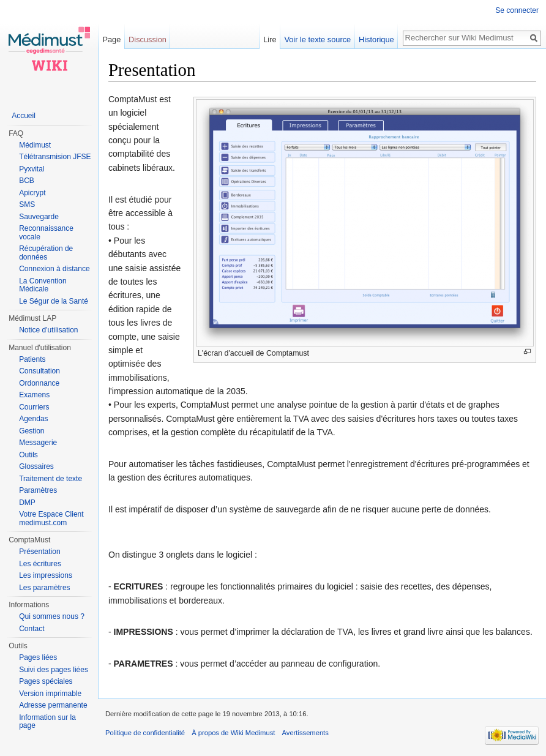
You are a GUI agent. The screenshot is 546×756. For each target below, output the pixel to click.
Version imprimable (50, 694)
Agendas (33, 419)
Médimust (35, 145)
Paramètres (38, 490)
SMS (27, 204)
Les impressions (46, 575)
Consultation (39, 371)
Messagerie (38, 443)
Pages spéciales (46, 681)
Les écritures (40, 564)
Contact (32, 629)
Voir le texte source (317, 39)
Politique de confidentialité (145, 733)
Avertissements (305, 733)
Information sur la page (47, 722)
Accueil (24, 116)
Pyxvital (32, 169)
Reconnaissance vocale (46, 233)
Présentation (39, 552)
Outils (28, 455)
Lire (270, 39)
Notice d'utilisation (48, 330)
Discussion (148, 39)
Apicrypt (32, 193)
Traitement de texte (50, 479)
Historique (376, 39)
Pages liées (38, 657)
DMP (27, 503)
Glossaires (36, 466)
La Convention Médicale (43, 285)
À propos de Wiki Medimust (233, 733)
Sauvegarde (39, 217)
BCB (27, 181)
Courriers (34, 407)
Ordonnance (39, 383)
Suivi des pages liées (54, 670)
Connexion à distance (54, 269)
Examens (34, 395)
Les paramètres (44, 588)
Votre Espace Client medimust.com (51, 518)
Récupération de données (46, 253)
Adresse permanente (53, 705)
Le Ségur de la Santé (54, 301)
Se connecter (517, 10)
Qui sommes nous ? (52, 616)
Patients (32, 359)
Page (111, 39)
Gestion (32, 431)
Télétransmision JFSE (55, 157)
